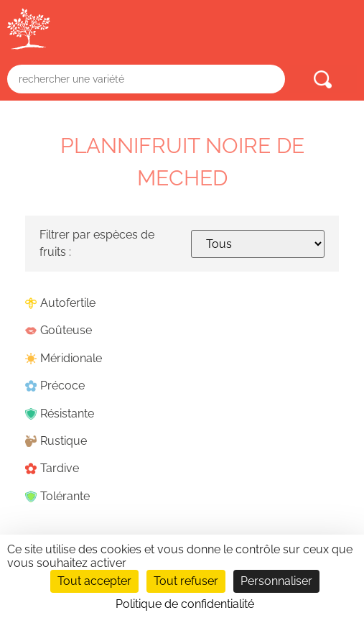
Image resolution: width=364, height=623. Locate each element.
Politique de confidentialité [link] (185, 604)
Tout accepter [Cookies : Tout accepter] (94, 581)
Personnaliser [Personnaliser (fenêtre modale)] (276, 581)
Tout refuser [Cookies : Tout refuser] (186, 581)
